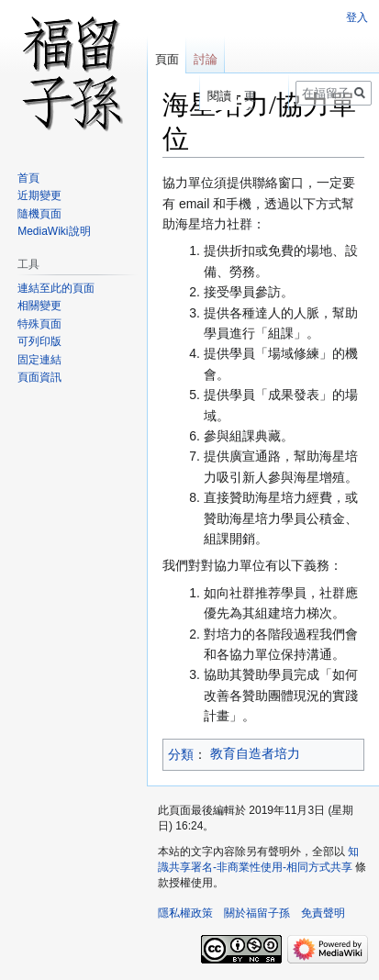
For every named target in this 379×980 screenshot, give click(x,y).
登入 (357, 17)
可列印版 (39, 341)
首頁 (28, 178)
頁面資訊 (39, 377)
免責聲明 (323, 913)
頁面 (167, 59)
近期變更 (39, 195)
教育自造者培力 (255, 753)
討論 (206, 59)
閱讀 (217, 96)
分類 (181, 754)
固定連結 (39, 360)
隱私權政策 (185, 913)
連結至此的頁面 (56, 288)
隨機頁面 (39, 214)
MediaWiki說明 (54, 231)
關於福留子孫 (257, 913)
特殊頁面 (39, 324)
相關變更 (39, 306)
